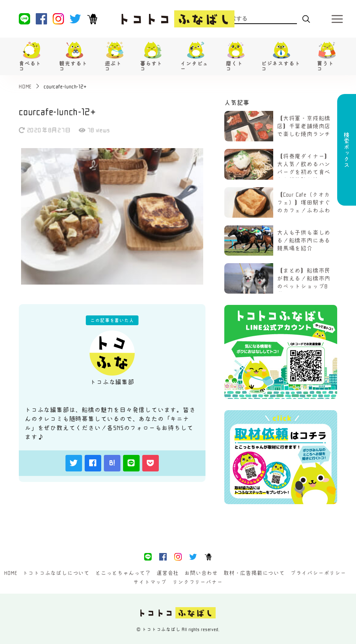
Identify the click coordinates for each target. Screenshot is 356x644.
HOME (11, 573)
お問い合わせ (201, 573)
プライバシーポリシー (318, 573)
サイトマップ (150, 582)
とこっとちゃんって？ (123, 573)
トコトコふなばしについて (56, 573)
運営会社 (168, 573)
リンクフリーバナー (197, 582)
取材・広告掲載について (254, 573)
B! (112, 463)
